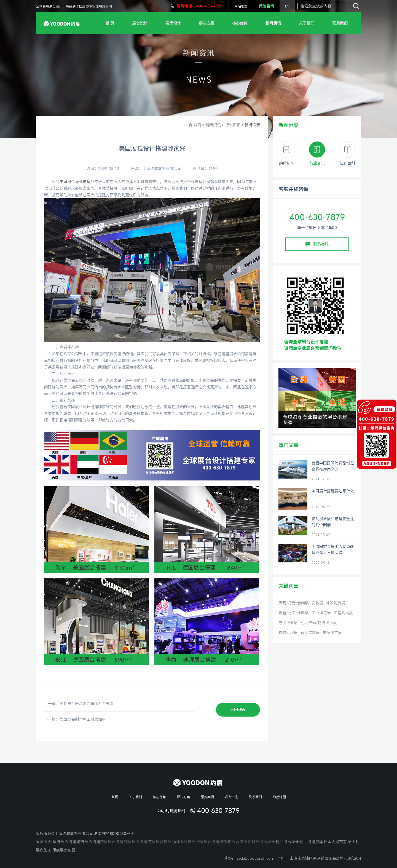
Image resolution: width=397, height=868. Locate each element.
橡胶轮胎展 (336, 603)
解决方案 (206, 23)
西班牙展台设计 (261, 842)
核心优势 (240, 23)
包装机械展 (288, 633)
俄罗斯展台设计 (234, 842)
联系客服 (317, 244)
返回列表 (238, 710)
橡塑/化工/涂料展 (294, 613)
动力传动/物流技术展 (319, 623)
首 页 (110, 23)
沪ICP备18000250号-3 (114, 834)
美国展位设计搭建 (75, 182)
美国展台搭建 (112, 842)
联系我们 (340, 23)
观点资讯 (231, 797)
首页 (197, 125)
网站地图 (241, 6)
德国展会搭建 (136, 842)
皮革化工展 (332, 633)
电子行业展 (288, 623)
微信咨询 (266, 6)
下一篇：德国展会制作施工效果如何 (75, 719)
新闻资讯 (273, 23)
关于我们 (307, 23)
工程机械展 (343, 613)
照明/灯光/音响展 (294, 603)
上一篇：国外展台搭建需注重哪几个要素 (79, 704)
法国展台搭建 (208, 842)
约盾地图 (279, 797)
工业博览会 (321, 613)
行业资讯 (233, 125)
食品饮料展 (310, 633)
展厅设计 (173, 23)
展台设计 (140, 23)
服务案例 (207, 797)
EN (287, 6)
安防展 (317, 603)
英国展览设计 (160, 842)
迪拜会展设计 (184, 842)
